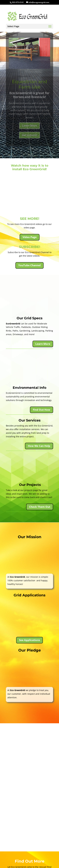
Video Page (30, 237)
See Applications (29, 640)
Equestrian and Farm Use (29, 87)
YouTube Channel (29, 265)
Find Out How (42, 410)
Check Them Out (40, 507)
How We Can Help (39, 446)
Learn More (29, 128)
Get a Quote (29, 138)
